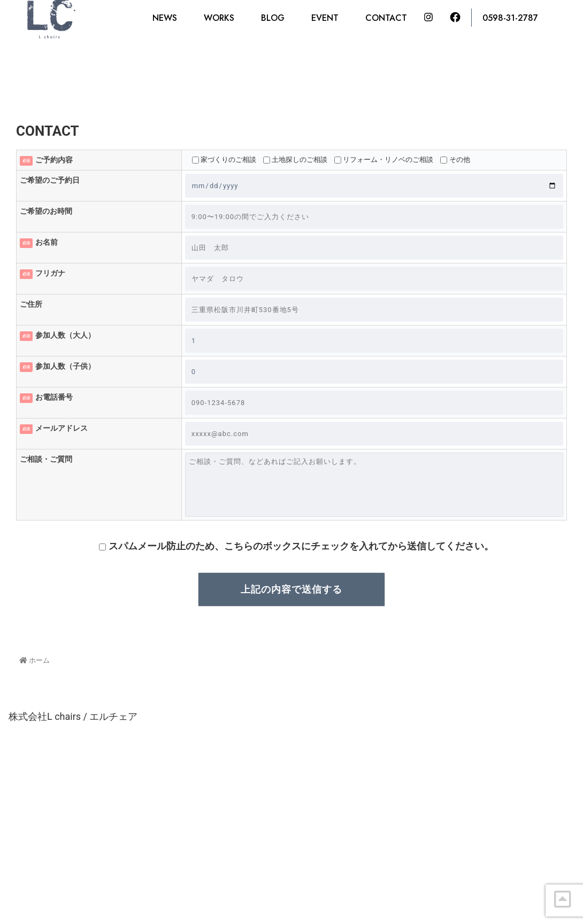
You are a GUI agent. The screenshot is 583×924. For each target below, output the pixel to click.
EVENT (325, 18)
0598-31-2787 (510, 18)
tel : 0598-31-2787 (182, 864)
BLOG (273, 18)
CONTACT (386, 18)
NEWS (165, 18)
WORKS (219, 18)
